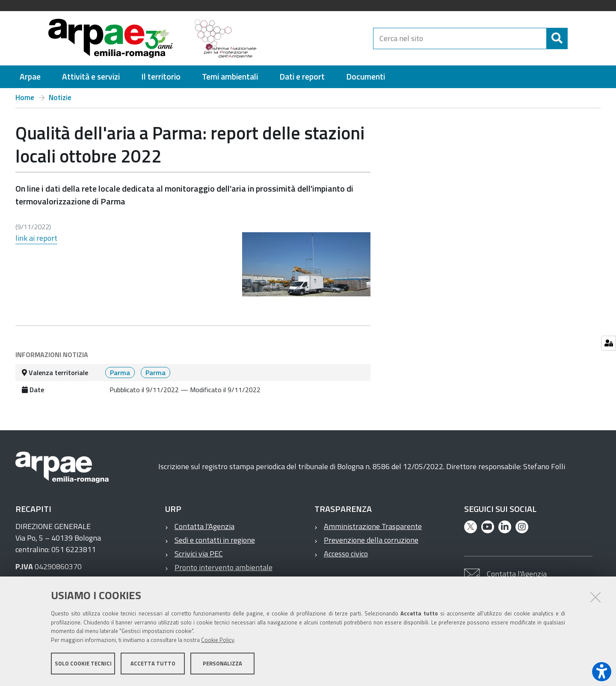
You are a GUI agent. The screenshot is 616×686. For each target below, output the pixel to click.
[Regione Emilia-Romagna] (319, 38)
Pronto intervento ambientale (224, 567)
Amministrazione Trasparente (373, 526)
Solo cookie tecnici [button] (83, 664)
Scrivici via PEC (199, 554)
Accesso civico (346, 554)
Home (25, 98)
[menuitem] (30, 77)
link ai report (36, 238)
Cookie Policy (218, 640)
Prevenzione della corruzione (371, 540)
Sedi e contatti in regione (215, 540)
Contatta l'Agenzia (204, 526)
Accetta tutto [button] (153, 664)
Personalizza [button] (222, 664)
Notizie (60, 98)
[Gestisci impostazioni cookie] (609, 343)
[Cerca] (575, 38)
